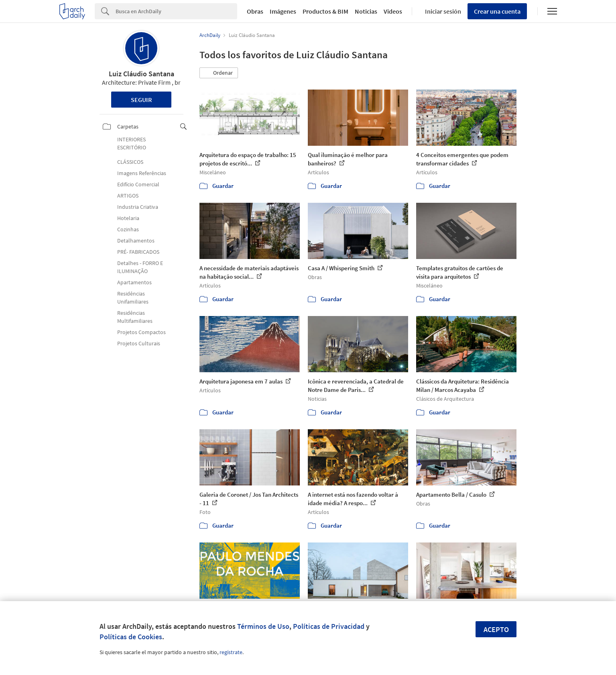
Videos (393, 11)
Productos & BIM (325, 11)
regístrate (231, 652)
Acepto (496, 629)
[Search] (176, 11)
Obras (255, 11)
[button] (219, 73)
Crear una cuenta (497, 11)
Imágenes (283, 11)
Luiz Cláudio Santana (141, 74)
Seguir (141, 100)
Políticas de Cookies (131, 637)
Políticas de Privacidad (329, 626)
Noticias (366, 11)
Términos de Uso (263, 626)
